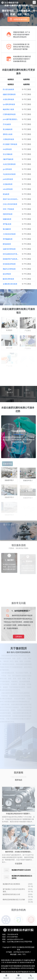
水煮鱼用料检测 (8, 99)
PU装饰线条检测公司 (12, 963)
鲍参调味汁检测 (8, 109)
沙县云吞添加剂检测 (10, 204)
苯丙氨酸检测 (8, 239)
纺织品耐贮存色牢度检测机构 (11, 966)
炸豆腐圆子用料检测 (10, 144)
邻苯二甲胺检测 (8, 209)
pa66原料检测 (8, 179)
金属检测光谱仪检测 (10, 284)
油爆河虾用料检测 (9, 249)
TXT (24, 954)
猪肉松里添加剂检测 (8, 972)
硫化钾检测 (7, 274)
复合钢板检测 (8, 129)
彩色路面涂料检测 (9, 264)
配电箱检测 (7, 244)
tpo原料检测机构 (14, 968)
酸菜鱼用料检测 (8, 279)
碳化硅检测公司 (18, 960)
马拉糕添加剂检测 (9, 174)
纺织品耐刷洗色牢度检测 (12, 254)
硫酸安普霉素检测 (9, 94)
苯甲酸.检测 (7, 224)
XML (20, 954)
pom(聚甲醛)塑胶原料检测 (12, 119)
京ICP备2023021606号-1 (22, 952)
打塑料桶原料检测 (9, 114)
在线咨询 (19, 977)
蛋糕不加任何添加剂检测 (12, 199)
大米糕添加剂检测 (9, 234)
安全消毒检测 (8, 154)
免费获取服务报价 (21, 20)
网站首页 (6, 977)
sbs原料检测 (7, 149)
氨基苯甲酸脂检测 (22, 972)
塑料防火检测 (8, 134)
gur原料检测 (7, 169)
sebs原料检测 (8, 189)
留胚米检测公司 (7, 960)
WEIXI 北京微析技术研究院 (21, 947)
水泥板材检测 (8, 184)
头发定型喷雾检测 (9, 164)
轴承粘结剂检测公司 (27, 963)
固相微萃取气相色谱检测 (12, 259)
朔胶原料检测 (8, 214)
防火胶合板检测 (8, 89)
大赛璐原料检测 (8, 139)
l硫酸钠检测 (7, 219)
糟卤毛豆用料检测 (9, 269)
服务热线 (31, 977)
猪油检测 (6, 194)
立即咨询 (19, 637)
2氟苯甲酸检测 (8, 159)
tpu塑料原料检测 (9, 104)
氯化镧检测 (7, 229)
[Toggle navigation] (34, 2)
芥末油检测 (7, 124)
